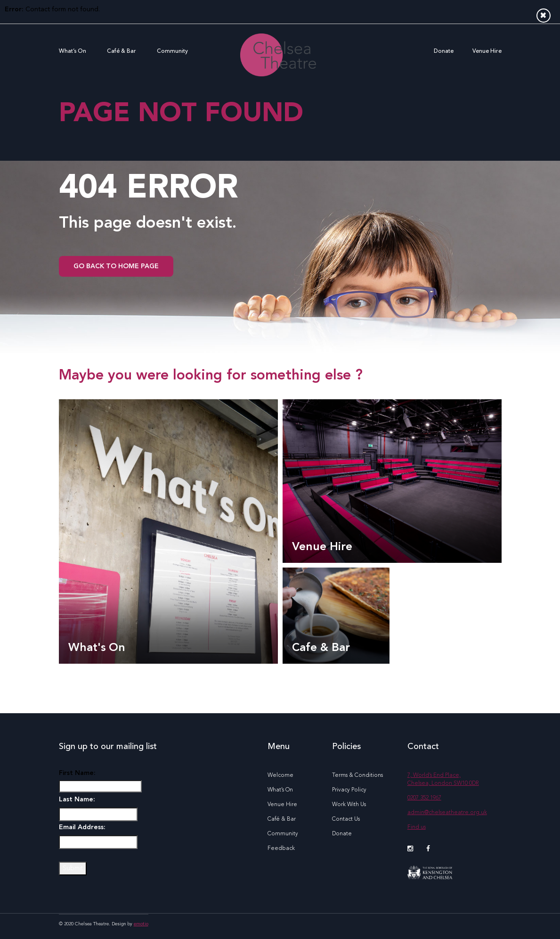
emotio (141, 924)
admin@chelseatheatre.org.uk (447, 813)
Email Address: (82, 827)
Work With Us (349, 805)
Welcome (280, 775)
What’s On (73, 51)
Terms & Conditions (357, 775)
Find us (417, 827)
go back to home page (116, 266)
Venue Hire (487, 51)
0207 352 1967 (424, 798)
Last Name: (77, 799)
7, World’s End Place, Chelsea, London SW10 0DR (443, 779)
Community (172, 51)
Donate (444, 51)
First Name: (77, 773)
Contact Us (346, 819)
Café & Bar (122, 51)
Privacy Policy (349, 790)
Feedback (281, 848)
